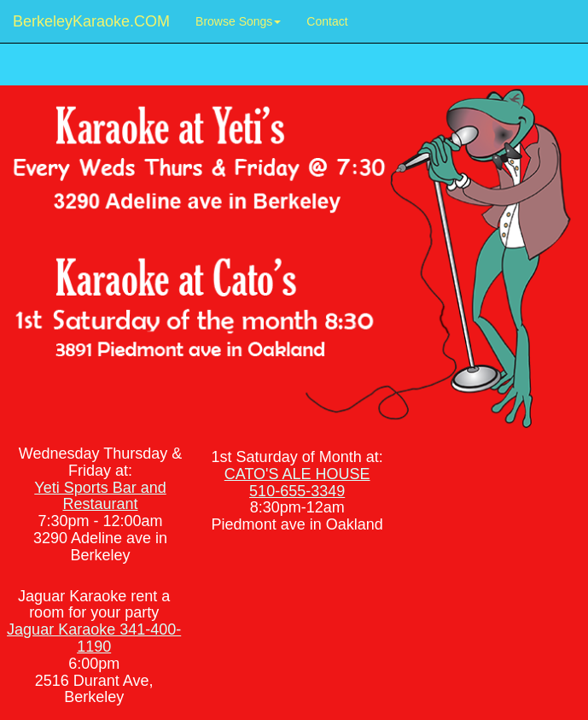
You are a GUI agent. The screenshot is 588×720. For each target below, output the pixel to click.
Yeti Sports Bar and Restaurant (100, 496)
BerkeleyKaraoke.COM (91, 21)
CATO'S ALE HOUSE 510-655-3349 (297, 483)
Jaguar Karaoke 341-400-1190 (94, 638)
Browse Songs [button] (238, 21)
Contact (333, 20)
